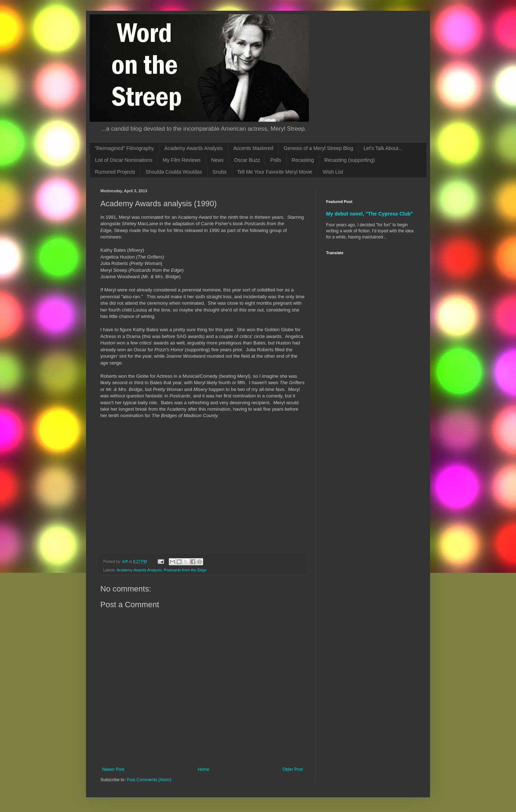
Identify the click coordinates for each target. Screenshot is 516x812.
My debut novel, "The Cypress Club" (370, 214)
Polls (276, 160)
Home (204, 769)
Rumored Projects (115, 172)
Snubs (220, 172)
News (217, 160)
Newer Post (113, 769)
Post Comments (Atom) (149, 780)
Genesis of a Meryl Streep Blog (319, 148)
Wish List (333, 172)
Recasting (303, 160)
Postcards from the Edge (185, 570)
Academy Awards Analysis (194, 148)
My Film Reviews (182, 160)
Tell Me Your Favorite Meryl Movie (275, 172)
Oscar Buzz (247, 160)
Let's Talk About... (383, 148)
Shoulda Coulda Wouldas (174, 172)
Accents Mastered (253, 148)
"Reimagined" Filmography (124, 148)
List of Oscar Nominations (124, 160)
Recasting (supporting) (350, 160)
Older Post (293, 769)
